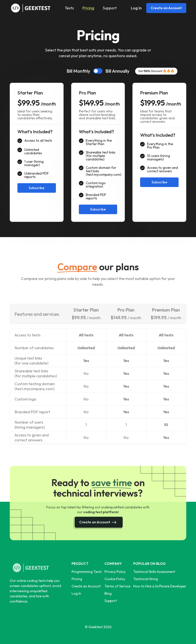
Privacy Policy (115, 572)
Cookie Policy (115, 579)
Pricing (88, 8)
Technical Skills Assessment (154, 572)
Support (110, 8)
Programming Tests (87, 572)
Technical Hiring (146, 579)
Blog (108, 594)
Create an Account (166, 8)
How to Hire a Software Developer (160, 586)
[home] (32, 8)
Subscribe (37, 188)
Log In (136, 8)
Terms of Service (117, 586)
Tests (69, 8)
